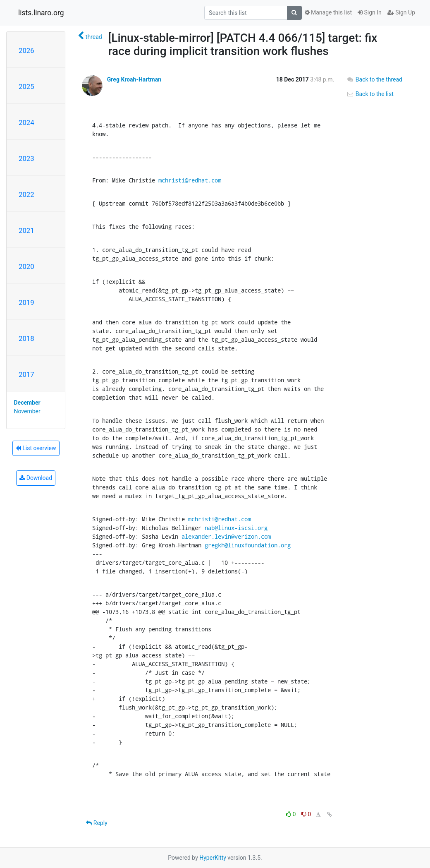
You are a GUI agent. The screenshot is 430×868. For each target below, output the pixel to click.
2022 (26, 194)
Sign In (370, 12)
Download (36, 478)
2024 (26, 122)
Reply (97, 823)
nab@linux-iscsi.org (236, 528)
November (27, 411)
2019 (26, 302)
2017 (26, 374)
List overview (36, 448)
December (27, 403)
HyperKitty (213, 858)
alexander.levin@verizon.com (226, 536)
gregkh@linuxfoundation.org (248, 545)
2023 (26, 158)
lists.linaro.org (41, 13)
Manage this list (328, 12)
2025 (26, 86)
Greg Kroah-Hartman (134, 79)
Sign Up (401, 12)
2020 (26, 266)
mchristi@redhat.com (190, 180)
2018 (26, 338)
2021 (26, 230)
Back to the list (370, 94)
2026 (26, 50)
